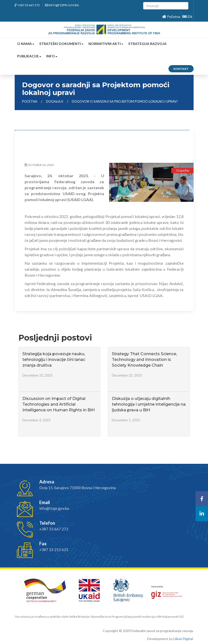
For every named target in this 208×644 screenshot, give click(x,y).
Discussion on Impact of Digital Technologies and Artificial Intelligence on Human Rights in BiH (59, 404)
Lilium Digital (183, 639)
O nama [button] (26, 44)
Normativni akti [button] (106, 44)
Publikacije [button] (29, 56)
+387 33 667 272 (27, 5)
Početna (171, 17)
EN (187, 17)
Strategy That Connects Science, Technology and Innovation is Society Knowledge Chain (144, 360)
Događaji (55, 101)
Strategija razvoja (147, 44)
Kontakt (181, 69)
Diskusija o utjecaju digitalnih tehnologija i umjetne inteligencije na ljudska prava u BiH (149, 404)
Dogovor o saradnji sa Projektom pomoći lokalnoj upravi (125, 101)
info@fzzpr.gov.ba (62, 5)
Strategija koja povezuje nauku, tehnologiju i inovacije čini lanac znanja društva (54, 360)
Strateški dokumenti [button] (61, 44)
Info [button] (52, 56)
